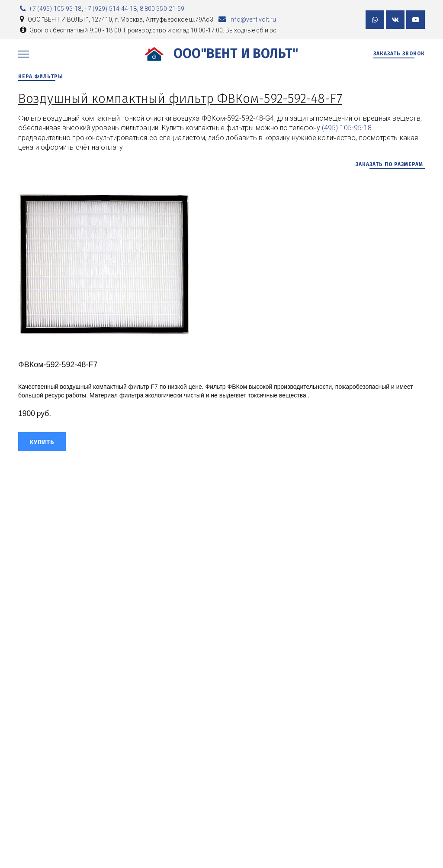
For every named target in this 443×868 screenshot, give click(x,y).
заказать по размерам (390, 164)
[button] (42, 442)
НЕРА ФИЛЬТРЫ (42, 77)
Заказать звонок (399, 54)
